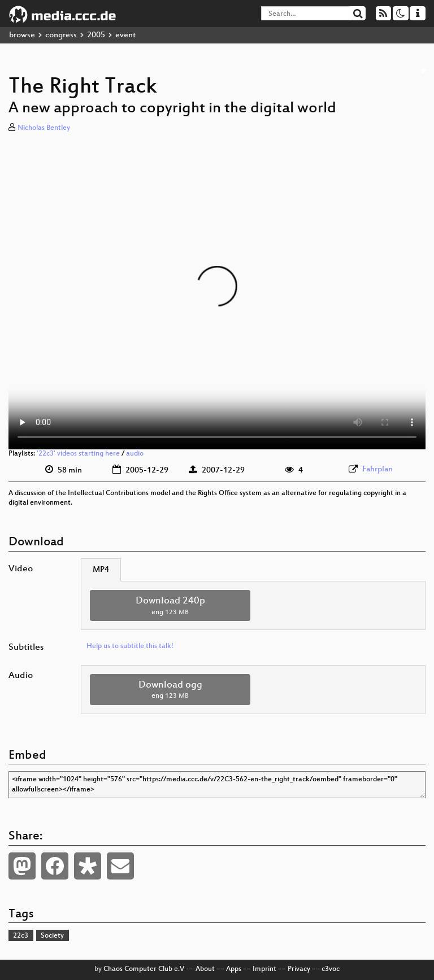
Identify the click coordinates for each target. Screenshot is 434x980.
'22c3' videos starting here (78, 454)
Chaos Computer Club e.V (144, 969)
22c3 (21, 936)
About (205, 969)
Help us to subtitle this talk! (130, 646)
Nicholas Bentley (44, 128)
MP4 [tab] (101, 570)
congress (61, 35)
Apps (234, 969)
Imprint (264, 969)
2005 (96, 35)
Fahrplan (377, 469)
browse (22, 35)
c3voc (331, 969)
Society (52, 936)
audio (135, 454)
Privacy (299, 969)
